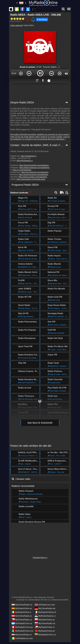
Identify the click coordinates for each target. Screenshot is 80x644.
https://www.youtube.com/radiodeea (33, 177)
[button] (21, 73)
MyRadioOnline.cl (45, 627)
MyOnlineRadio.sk (45, 623)
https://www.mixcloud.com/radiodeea (33, 175)
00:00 (14, 73)
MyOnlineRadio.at (22, 616)
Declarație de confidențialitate (28, 600)
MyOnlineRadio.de (45, 608)
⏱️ (49, 80)
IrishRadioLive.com (22, 638)
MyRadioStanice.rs (45, 616)
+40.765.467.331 (24, 158)
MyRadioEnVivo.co (45, 634)
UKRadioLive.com (45, 605)
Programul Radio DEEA (24, 520)
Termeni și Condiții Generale (52, 600)
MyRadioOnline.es (22, 608)
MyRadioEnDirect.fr (45, 612)
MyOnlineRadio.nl (22, 634)
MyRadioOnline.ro (40, 557)
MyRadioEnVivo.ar (22, 623)
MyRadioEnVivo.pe (22, 627)
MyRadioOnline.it (21, 612)
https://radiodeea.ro (29, 156)
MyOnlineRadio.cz (22, 619)
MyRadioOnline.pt (45, 631)
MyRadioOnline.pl (45, 619)
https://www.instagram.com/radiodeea (34, 168)
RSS (67, 600)
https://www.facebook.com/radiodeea (34, 165)
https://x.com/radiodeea (22, 170)
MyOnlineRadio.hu (22, 605)
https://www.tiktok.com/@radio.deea (31, 179)
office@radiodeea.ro (25, 161)
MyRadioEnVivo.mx (22, 631)
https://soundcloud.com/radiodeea (35, 172)
